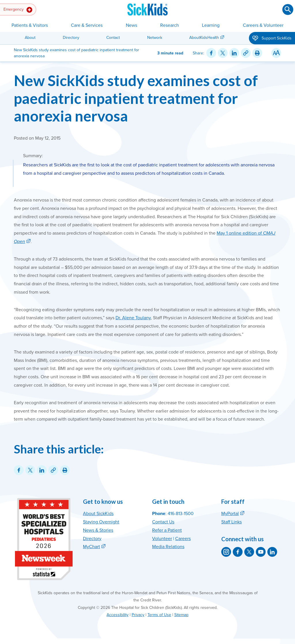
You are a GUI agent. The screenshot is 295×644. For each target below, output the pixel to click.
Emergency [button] (18, 10)
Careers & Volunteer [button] (263, 25)
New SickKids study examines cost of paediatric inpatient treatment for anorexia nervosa (136, 98)
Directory (71, 38)
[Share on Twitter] (223, 53)
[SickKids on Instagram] (226, 552)
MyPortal (230, 514)
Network (155, 38)
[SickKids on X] (249, 552)
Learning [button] (211, 25)
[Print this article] (257, 53)
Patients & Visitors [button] (30, 25)
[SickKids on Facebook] (238, 552)
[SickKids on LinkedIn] (272, 552)
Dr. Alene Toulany (133, 318)
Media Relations (168, 547)
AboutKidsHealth (204, 38)
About (30, 38)
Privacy (138, 615)
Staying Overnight (101, 522)
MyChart (91, 547)
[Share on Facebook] (211, 53)
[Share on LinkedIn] (234, 53)
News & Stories (98, 530)
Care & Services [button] (87, 25)
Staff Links (231, 522)
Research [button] (170, 25)
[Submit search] (288, 10)
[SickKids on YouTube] (261, 552)
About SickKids (98, 514)
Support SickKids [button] (272, 39)
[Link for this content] (246, 53)
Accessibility (118, 615)
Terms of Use (159, 615)
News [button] (132, 25)
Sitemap (181, 615)
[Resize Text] (276, 53)
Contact (113, 38)
